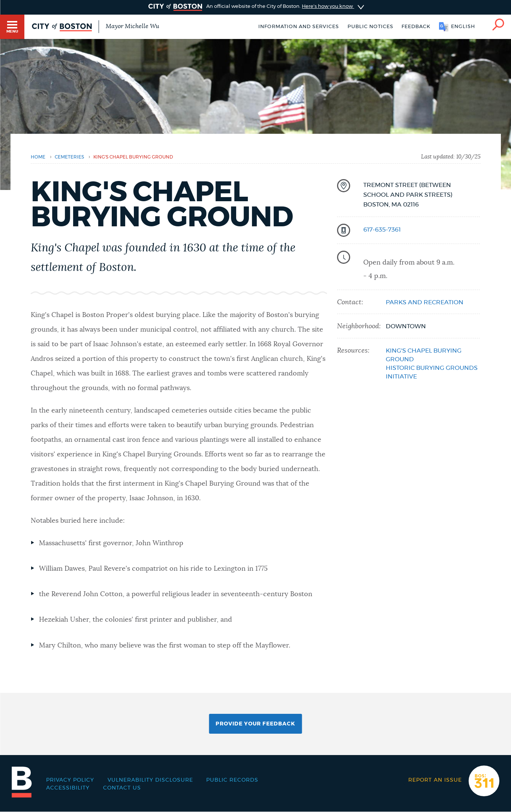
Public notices (370, 27)
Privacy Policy (70, 780)
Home (38, 157)
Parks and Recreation (425, 302)
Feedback (416, 27)
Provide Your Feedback (255, 724)
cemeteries (69, 157)
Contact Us (122, 788)
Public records (232, 780)
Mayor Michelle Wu (132, 26)
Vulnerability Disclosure (150, 780)
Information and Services (299, 27)
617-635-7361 (382, 230)
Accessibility (68, 788)
